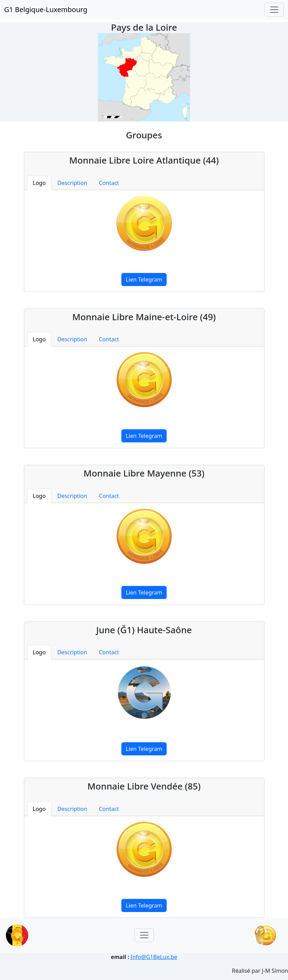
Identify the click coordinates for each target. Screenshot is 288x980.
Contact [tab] (109, 183)
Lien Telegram (144, 280)
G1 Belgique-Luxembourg (46, 9)
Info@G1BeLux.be (154, 957)
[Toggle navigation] (274, 10)
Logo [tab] (39, 183)
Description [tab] (72, 183)
